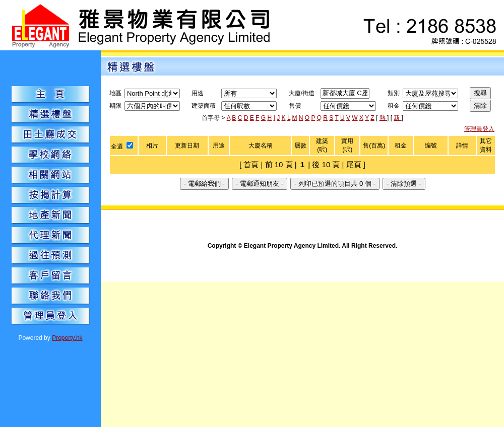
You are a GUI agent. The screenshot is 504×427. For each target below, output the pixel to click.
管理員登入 (479, 129)
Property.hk (67, 338)
